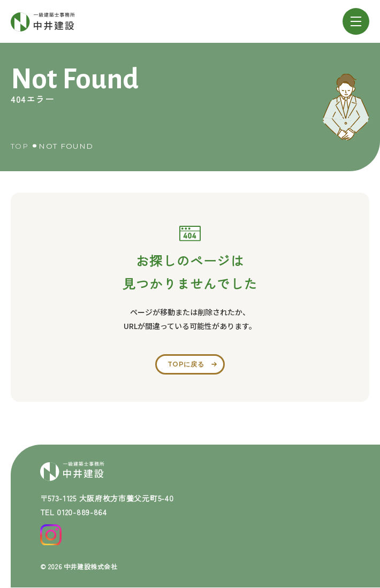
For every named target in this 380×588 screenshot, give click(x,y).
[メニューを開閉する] (356, 21)
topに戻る (186, 364)
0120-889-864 (82, 512)
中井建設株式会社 (91, 566)
